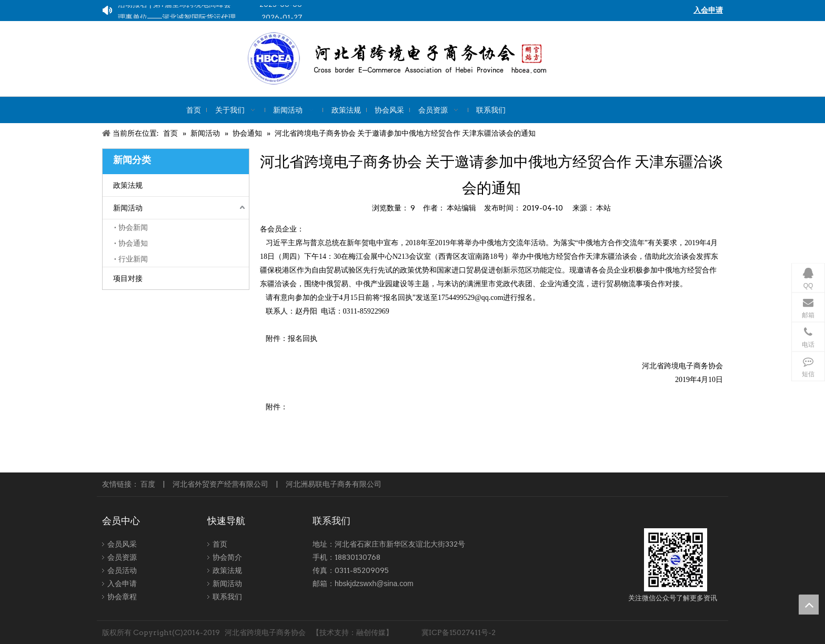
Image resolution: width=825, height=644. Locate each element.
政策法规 (128, 185)
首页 (220, 544)
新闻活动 (128, 208)
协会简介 (227, 557)
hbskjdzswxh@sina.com (374, 583)
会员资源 (122, 557)
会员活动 (122, 570)
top (809, 605)
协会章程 (122, 597)
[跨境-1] (676, 560)
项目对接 (128, 278)
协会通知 (133, 243)
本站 (603, 208)
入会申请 (122, 583)
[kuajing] (433, 59)
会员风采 (122, 544)
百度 (148, 484)
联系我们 (227, 597)
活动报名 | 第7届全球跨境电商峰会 (174, 6)
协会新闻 (133, 227)
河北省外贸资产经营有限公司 (220, 484)
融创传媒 (371, 632)
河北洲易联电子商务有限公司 (334, 484)
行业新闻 (133, 259)
